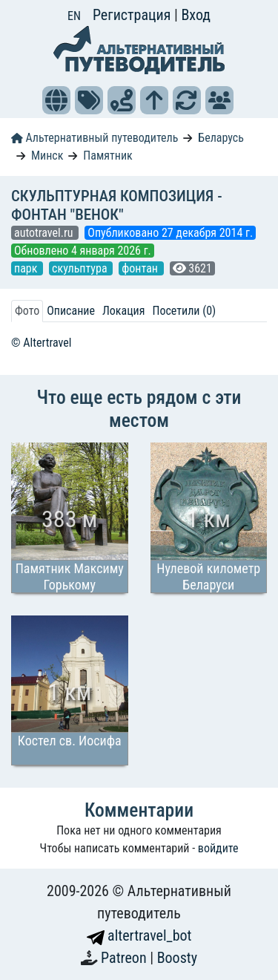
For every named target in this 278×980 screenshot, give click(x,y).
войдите (218, 848)
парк (27, 268)
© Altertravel (41, 343)
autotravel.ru (45, 233)
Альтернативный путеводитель (95, 138)
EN (74, 16)
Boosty (177, 958)
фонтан (141, 268)
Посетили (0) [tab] (184, 311)
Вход (196, 15)
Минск (47, 156)
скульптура (81, 268)
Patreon (125, 958)
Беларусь (221, 138)
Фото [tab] (27, 311)
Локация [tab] (124, 311)
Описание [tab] (71, 311)
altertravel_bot (139, 935)
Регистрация (133, 15)
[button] (56, 100)
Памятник (107, 156)
